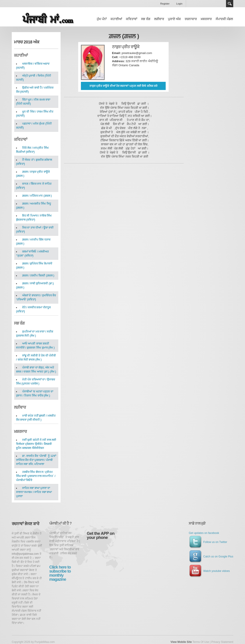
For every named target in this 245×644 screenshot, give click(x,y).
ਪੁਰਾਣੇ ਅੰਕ (174, 19)
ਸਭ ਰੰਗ (146, 19)
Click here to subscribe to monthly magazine (60, 573)
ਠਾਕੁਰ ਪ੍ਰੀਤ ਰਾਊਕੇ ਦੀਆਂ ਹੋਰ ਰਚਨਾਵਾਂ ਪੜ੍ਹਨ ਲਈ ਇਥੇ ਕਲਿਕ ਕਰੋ (123, 86)
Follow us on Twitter (208, 542)
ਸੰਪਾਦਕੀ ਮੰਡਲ (224, 19)
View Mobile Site (181, 642)
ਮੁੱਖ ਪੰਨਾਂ (102, 19)
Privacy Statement (222, 642)
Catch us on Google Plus (211, 557)
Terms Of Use (201, 642)
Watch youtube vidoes (209, 571)
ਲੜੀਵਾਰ (159, 19)
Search (230, 4)
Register (165, 4)
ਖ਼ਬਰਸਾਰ (206, 19)
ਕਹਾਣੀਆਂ (116, 19)
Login (179, 4)
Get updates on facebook (204, 533)
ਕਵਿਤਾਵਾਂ (132, 19)
